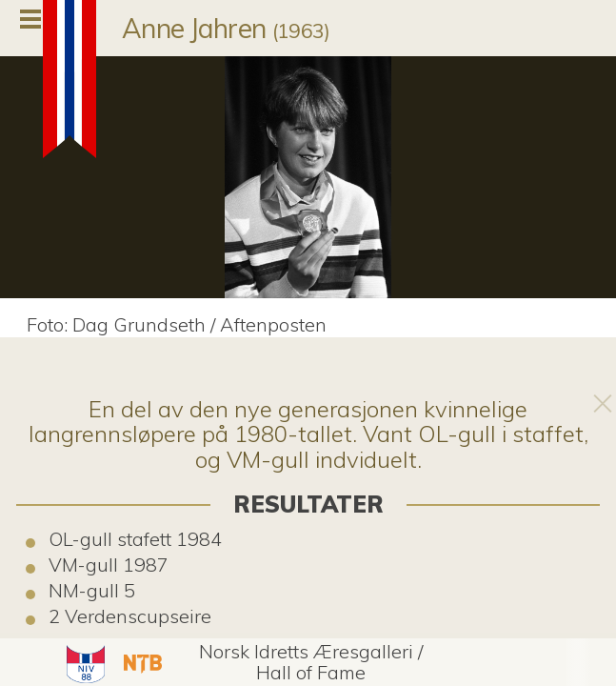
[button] (83, 662)
